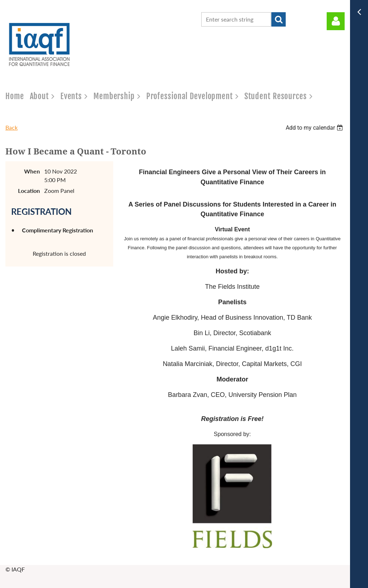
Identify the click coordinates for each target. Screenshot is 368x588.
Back (11, 127)
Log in (336, 21)
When (32, 171)
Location (29, 191)
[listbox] (315, 128)
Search (279, 19)
